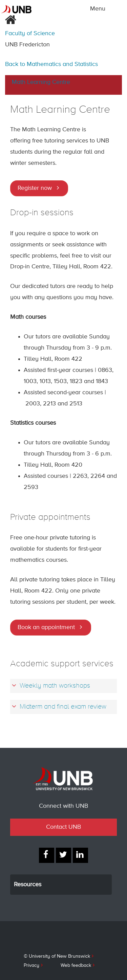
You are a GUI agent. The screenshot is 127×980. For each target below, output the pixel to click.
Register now (35, 188)
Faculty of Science (30, 34)
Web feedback (76, 965)
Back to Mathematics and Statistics (51, 64)
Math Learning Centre (41, 82)
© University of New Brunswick (57, 956)
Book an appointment (46, 627)
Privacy (31, 965)
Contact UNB (63, 827)
